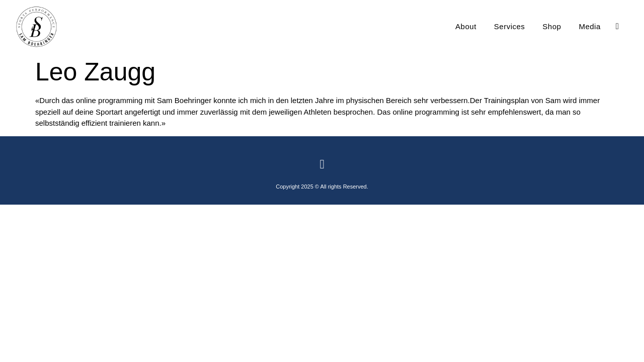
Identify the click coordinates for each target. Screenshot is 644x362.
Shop (552, 26)
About (466, 26)
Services (510, 26)
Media (589, 26)
